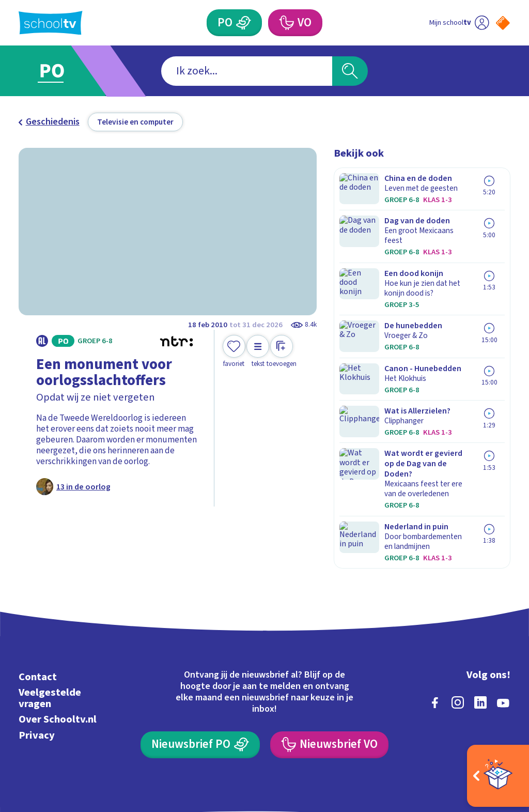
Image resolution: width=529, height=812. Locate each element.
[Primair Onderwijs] (243, 23)
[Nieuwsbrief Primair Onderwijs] (200, 681)
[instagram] (458, 639)
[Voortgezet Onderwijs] (286, 23)
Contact (38, 614)
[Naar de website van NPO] (503, 23)
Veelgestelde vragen (50, 635)
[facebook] (435, 639)
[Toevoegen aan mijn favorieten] (234, 352)
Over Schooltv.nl (58, 656)
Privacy (37, 672)
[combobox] (247, 71)
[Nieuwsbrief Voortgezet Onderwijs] (329, 681)
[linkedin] (480, 639)
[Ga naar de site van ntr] (494, 731)
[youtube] (503, 639)
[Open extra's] (498, 776)
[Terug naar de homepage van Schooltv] (51, 23)
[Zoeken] (350, 71)
